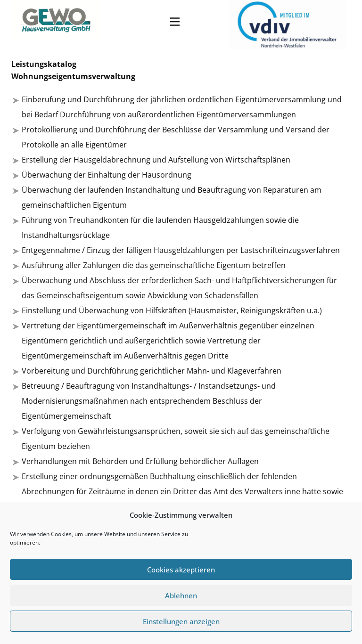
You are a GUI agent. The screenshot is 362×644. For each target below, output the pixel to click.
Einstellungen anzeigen (181, 621)
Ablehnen (181, 595)
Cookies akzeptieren (181, 570)
